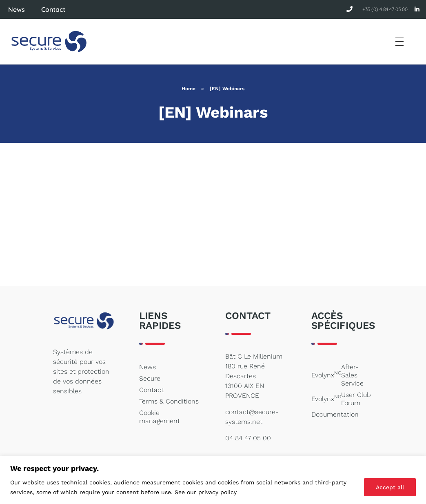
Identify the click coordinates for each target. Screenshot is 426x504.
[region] (213, 480)
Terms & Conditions (169, 401)
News (17, 9)
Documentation (335, 414)
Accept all (390, 487)
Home (189, 89)
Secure (150, 378)
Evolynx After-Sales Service (337, 375)
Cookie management (160, 417)
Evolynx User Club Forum (341, 399)
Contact (53, 9)
